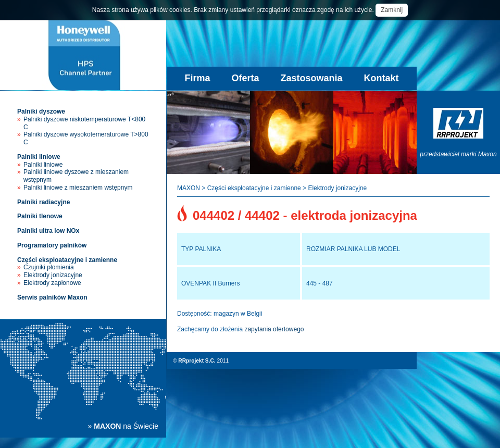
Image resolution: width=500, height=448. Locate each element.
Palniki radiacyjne (43, 202)
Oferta (245, 78)
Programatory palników (52, 245)
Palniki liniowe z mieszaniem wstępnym (78, 188)
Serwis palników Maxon (52, 297)
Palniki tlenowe (40, 216)
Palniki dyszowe (41, 111)
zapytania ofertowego (274, 329)
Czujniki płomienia (49, 267)
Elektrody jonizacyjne (53, 275)
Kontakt (382, 78)
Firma (197, 78)
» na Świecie (123, 426)
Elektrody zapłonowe (52, 283)
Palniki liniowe (39, 157)
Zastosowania (312, 78)
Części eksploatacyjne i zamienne (67, 260)
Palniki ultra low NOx (48, 231)
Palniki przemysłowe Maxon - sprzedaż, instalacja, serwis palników (83, 55)
